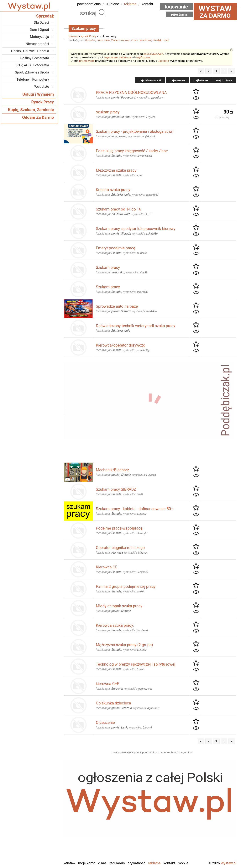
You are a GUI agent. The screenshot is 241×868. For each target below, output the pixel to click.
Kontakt (169, 863)
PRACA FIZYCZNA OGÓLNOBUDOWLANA (131, 93)
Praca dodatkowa (141, 40)
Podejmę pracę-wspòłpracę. (120, 528)
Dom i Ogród (39, 30)
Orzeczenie (105, 723)
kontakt (147, 4)
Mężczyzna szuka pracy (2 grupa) (124, 645)
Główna (73, 36)
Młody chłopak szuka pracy (119, 606)
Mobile (183, 863)
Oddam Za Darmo (38, 117)
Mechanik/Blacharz (113, 470)
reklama (130, 4)
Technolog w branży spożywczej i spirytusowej (136, 664)
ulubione (112, 4)
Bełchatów (42, 790)
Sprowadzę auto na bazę (117, 306)
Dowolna (90, 40)
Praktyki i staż (161, 40)
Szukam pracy (108, 267)
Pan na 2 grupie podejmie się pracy (126, 586)
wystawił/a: (150, 98)
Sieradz (44, 832)
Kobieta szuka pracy (113, 190)
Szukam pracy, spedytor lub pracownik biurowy (136, 229)
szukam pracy (108, 112)
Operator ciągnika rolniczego (120, 548)
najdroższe (143, 57)
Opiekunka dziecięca (114, 703)
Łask (46, 795)
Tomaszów (41, 837)
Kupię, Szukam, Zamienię (31, 110)
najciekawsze (150, 80)
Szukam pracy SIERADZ (116, 489)
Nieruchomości (37, 44)
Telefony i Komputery (33, 79)
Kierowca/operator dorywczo (121, 345)
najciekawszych (153, 54)
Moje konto (87, 863)
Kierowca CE (107, 567)
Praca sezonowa (121, 40)
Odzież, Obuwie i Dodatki (30, 51)
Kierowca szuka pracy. (115, 625)
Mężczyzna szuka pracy (116, 170)
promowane (87, 61)
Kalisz (45, 806)
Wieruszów (41, 852)
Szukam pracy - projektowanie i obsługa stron (135, 131)
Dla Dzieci (42, 22)
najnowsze (111, 57)
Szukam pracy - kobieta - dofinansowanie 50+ (135, 509)
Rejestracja (179, 14)
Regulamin (117, 863)
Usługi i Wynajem (38, 94)
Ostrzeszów (41, 811)
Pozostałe (41, 86)
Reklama (155, 863)
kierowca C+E (108, 684)
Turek (45, 842)
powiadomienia (89, 4)
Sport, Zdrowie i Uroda (32, 72)
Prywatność (136, 863)
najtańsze (125, 57)
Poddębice (42, 826)
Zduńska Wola (39, 858)
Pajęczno (42, 821)
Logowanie (176, 7)
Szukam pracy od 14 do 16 (119, 209)
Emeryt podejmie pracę (116, 248)
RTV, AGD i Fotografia (33, 65)
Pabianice (42, 816)
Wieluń (44, 847)
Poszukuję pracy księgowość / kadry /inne (132, 151)
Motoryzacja (40, 37)
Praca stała (103, 40)
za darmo (215, 12)
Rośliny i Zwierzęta (35, 58)
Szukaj (102, 13)
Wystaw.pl (228, 863)
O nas (102, 863)
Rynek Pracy (88, 36)
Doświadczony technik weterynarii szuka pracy (136, 326)
